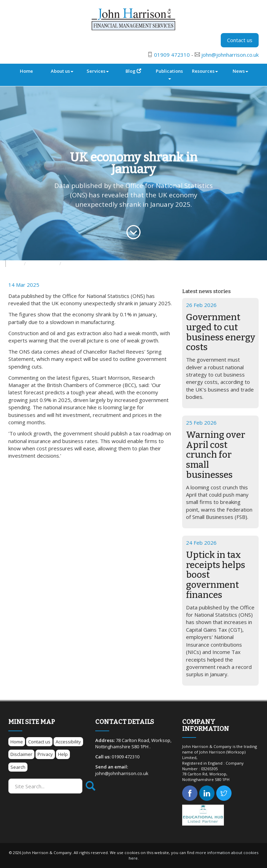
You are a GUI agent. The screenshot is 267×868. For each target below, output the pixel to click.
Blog (133, 71)
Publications (169, 74)
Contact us (240, 40)
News (240, 71)
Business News (43, 264)
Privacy (45, 754)
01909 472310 (172, 55)
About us (62, 71)
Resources (205, 71)
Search (18, 767)
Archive (72, 264)
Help (63, 754)
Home (26, 71)
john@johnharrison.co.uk (230, 55)
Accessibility (68, 742)
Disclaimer (21, 754)
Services (98, 71)
